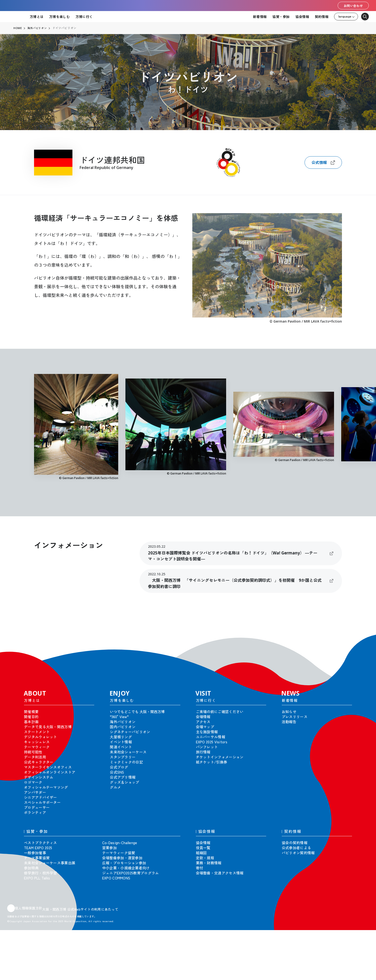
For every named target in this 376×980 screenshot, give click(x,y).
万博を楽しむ (59, 17)
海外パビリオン (38, 28)
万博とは (37, 17)
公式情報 (323, 162)
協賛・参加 (281, 17)
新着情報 (260, 17)
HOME (18, 28)
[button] (362, 641)
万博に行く (84, 17)
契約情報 (322, 17)
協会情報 (302, 17)
